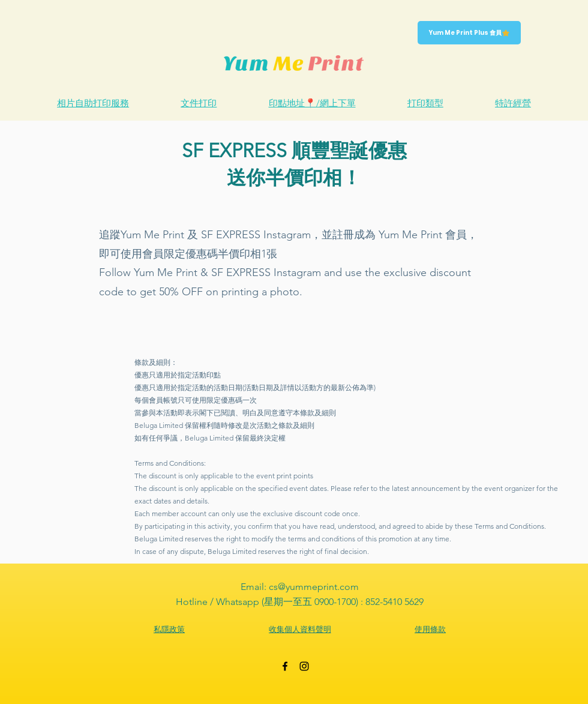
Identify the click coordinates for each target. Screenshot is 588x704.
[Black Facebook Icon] (285, 666)
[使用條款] (430, 630)
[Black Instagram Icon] (304, 666)
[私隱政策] (169, 630)
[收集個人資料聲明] (300, 630)
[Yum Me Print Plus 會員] (469, 33)
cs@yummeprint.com (314, 587)
